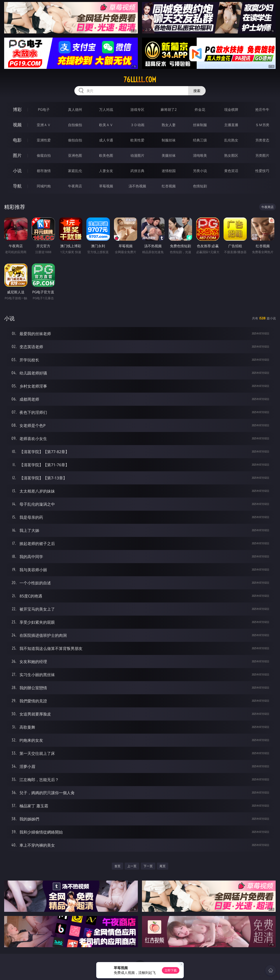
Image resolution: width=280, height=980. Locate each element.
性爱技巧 (262, 171)
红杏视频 (169, 186)
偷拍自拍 (75, 140)
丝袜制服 (200, 125)
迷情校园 (169, 171)
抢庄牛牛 (262, 110)
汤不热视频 (137, 186)
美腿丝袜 (169, 155)
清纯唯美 (200, 155)
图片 (17, 155)
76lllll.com (140, 80)
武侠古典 (137, 171)
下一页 (148, 866)
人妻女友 (106, 171)
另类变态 (262, 140)
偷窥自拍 (44, 155)
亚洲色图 (75, 155)
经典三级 (200, 140)
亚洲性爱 (44, 140)
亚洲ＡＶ (44, 125)
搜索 (197, 91)
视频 (17, 125)
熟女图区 (231, 155)
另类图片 (262, 155)
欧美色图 (106, 155)
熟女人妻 (169, 125)
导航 (17, 186)
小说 (17, 171)
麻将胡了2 (169, 110)
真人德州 (75, 110)
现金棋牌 (231, 110)
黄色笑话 (231, 171)
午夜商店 (75, 186)
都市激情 (44, 171)
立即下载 (171, 970)
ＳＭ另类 (262, 125)
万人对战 (106, 110)
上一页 (132, 866)
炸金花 (200, 110)
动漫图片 (137, 155)
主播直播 (231, 125)
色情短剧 (200, 186)
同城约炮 (44, 186)
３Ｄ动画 (137, 125)
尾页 (163, 866)
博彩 (17, 109)
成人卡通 (106, 140)
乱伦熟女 (231, 140)
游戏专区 (137, 110)
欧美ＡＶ (106, 125)
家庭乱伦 (75, 171)
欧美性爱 (137, 140)
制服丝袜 (169, 140)
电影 (17, 140)
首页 (117, 866)
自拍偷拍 (75, 125)
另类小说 (200, 171)
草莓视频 (106, 186)
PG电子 (44, 110)
